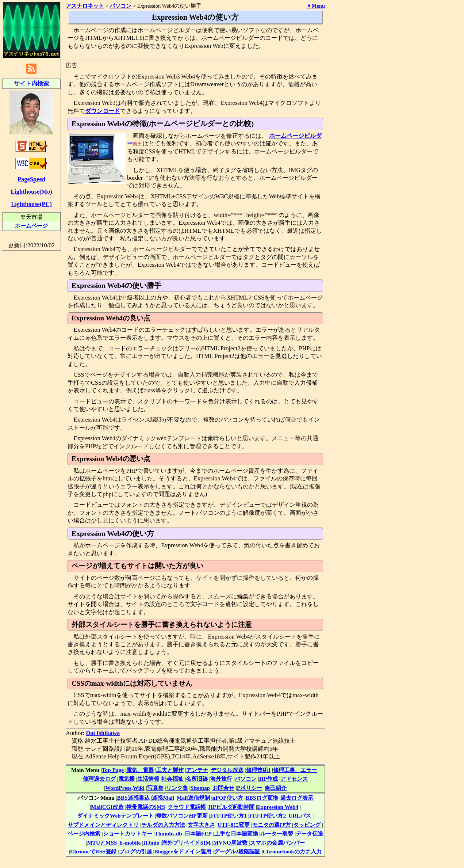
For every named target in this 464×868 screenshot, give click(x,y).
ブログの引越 (135, 851)
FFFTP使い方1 (229, 816)
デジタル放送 (227, 770)
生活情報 (148, 779)
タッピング (307, 825)
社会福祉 (172, 779)
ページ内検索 (84, 833)
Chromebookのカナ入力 (292, 851)
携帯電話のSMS (146, 807)
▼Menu (316, 6)
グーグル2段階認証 (237, 851)
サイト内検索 (31, 83)
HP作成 (269, 779)
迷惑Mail (163, 798)
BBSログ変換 (262, 798)
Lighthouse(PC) (31, 204)
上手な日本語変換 (236, 833)
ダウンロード (103, 111)
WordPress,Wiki (125, 788)
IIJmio (151, 843)
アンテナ (197, 770)
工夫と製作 (170, 770)
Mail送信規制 (193, 798)
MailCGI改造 (107, 807)
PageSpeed (31, 179)
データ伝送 (309, 833)
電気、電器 (140, 770)
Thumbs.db (168, 833)
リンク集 (177, 788)
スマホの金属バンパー (277, 843)
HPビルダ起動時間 (231, 807)
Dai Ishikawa (103, 733)
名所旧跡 (197, 779)
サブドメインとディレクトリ (103, 825)
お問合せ (223, 788)
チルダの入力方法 (163, 825)
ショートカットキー (128, 833)
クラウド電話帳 (187, 807)
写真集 (155, 788)
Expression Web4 (278, 807)
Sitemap (200, 788)
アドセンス (294, 779)
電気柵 (126, 779)
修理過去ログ (99, 779)
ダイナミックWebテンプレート (115, 816)
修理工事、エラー (295, 770)
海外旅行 (221, 779)
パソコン (246, 779)
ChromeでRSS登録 (93, 851)
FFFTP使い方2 (268, 816)
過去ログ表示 (297, 798)
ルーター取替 (277, 833)
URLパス (300, 816)
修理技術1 (258, 770)
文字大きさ (201, 825)
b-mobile (130, 843)
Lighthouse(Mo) (31, 192)
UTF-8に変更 (234, 825)
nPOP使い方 (228, 798)
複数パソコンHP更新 (182, 816)
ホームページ (31, 226)
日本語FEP (198, 833)
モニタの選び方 (271, 825)
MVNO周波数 (230, 843)
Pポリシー (250, 788)
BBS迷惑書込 (133, 798)
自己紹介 (276, 788)
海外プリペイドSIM (186, 843)
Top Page (113, 770)
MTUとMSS (102, 843)
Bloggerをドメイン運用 (183, 851)
